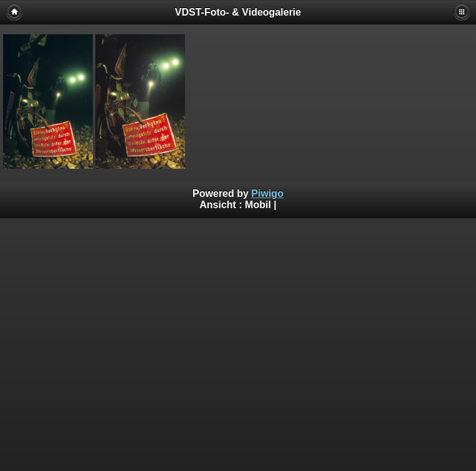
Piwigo (267, 193)
